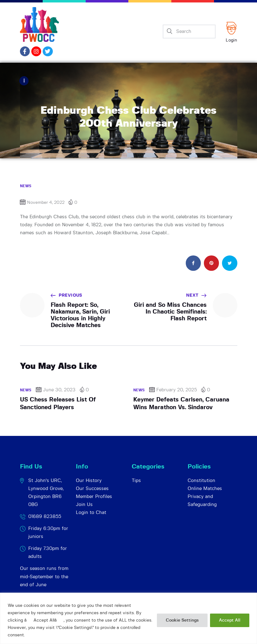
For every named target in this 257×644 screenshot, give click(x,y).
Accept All (230, 620)
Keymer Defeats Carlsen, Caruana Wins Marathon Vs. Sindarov (181, 403)
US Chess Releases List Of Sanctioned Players (58, 403)
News (26, 186)
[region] (128, 618)
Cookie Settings (182, 620)
